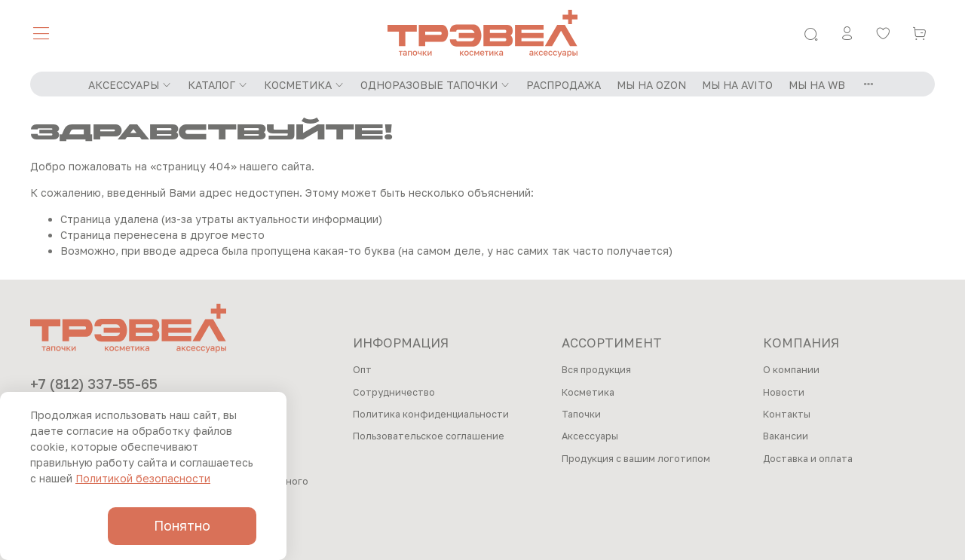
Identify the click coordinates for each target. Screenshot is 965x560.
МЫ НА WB (817, 85)
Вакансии (786, 436)
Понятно (182, 526)
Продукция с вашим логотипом (636, 459)
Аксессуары (590, 436)
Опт (362, 370)
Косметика (588, 392)
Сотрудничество (394, 392)
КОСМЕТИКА (304, 85)
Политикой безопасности (143, 478)
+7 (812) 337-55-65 (94, 384)
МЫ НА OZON (651, 85)
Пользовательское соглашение (429, 436)
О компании (791, 370)
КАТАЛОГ (218, 85)
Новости (784, 392)
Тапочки (581, 414)
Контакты (787, 414)
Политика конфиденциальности (431, 414)
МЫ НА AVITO (737, 85)
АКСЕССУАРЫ (130, 85)
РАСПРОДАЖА (564, 85)
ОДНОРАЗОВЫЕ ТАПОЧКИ (435, 85)
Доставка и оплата (808, 459)
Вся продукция (596, 370)
